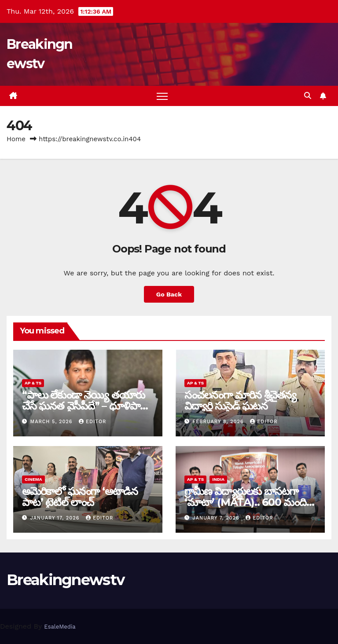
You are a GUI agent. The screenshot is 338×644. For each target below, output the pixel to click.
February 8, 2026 (219, 422)
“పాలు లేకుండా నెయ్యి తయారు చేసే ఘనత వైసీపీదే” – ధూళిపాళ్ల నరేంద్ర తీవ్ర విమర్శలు (84, 406)
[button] (308, 96)
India (218, 479)
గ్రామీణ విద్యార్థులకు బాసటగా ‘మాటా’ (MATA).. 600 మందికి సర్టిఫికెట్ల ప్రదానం (248, 502)
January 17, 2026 (56, 518)
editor (92, 422)
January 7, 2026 (217, 518)
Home (16, 139)
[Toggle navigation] (162, 96)
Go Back (169, 294)
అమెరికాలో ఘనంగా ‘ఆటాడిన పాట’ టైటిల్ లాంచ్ (80, 497)
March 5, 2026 (53, 422)
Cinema (33, 479)
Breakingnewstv (65, 580)
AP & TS (33, 383)
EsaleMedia (60, 627)
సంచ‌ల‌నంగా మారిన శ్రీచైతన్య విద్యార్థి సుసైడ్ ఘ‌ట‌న (240, 400)
